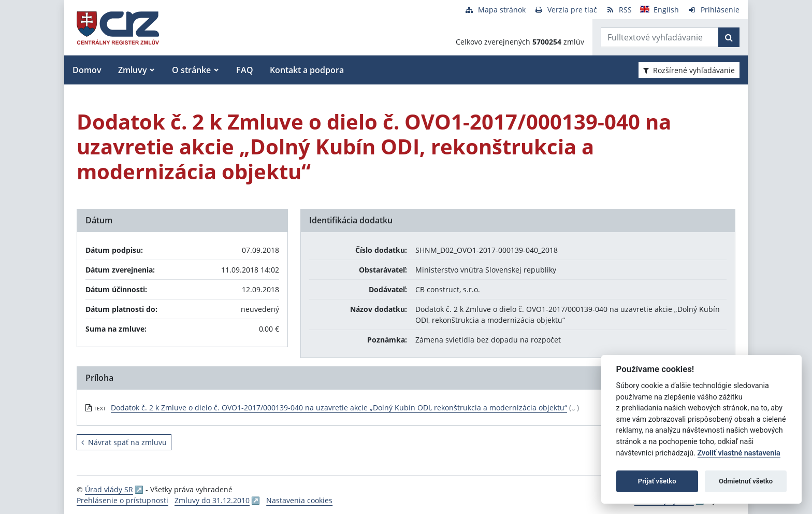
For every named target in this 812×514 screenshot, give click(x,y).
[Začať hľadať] (729, 37)
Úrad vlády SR (109, 489)
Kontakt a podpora (307, 70)
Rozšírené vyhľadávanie (689, 70)
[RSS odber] (619, 10)
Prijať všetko (657, 481)
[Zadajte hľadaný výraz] (660, 37)
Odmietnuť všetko (746, 481)
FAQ (245, 70)
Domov (87, 70)
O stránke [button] (191, 70)
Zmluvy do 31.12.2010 (212, 500)
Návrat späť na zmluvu (124, 442)
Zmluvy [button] (133, 70)
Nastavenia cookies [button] (299, 500)
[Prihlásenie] (713, 10)
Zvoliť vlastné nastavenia (739, 453)
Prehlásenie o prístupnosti (122, 500)
